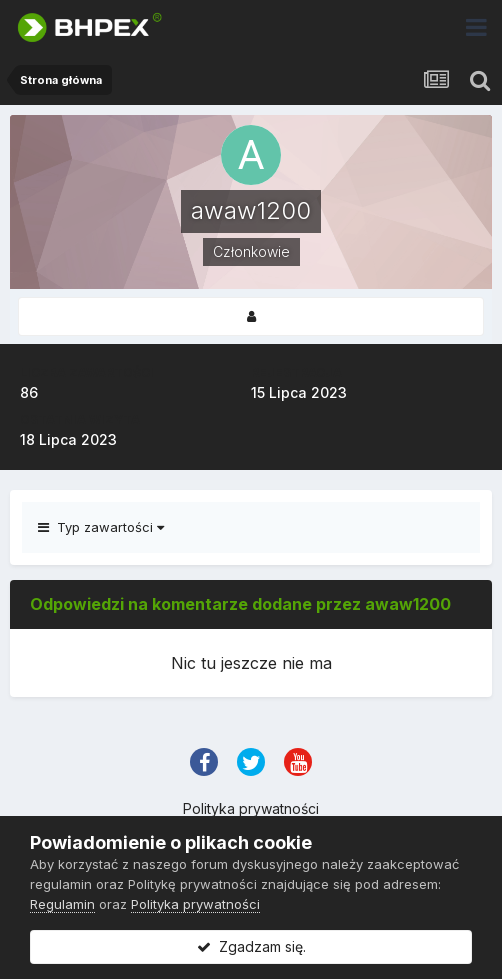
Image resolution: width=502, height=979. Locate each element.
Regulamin (62, 904)
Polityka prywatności (251, 808)
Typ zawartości (101, 527)
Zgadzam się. (251, 946)
